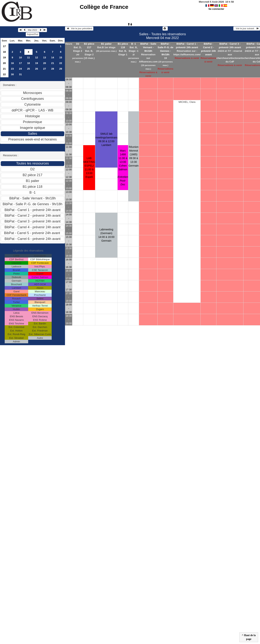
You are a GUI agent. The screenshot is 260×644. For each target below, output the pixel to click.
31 (20, 74)
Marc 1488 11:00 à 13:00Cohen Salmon (123, 168)
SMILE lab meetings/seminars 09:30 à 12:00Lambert (106, 139)
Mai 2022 (32, 30)
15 (61, 57)
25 (28, 69)
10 (20, 57)
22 (61, 63)
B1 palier (106, 44)
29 (61, 69)
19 (4, 57)
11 (28, 57)
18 (4, 52)
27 (45, 69)
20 (4, 63)
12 (37, 57)
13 (45, 57)
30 (12, 74)
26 (37, 69)
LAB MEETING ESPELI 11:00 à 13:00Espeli (89, 168)
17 (4, 46)
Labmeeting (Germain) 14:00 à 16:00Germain (106, 235)
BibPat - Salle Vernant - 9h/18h (148, 47)
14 (53, 57)
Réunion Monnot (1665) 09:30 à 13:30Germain (134, 156)
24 (20, 69)
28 (53, 69)
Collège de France (104, 7)
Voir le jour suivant (247, 29)
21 (53, 63)
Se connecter (216, 9)
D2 (78, 44)
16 (12, 63)
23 (12, 69)
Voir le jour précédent (79, 29)
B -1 (133, 44)
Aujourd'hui (32, 34)
